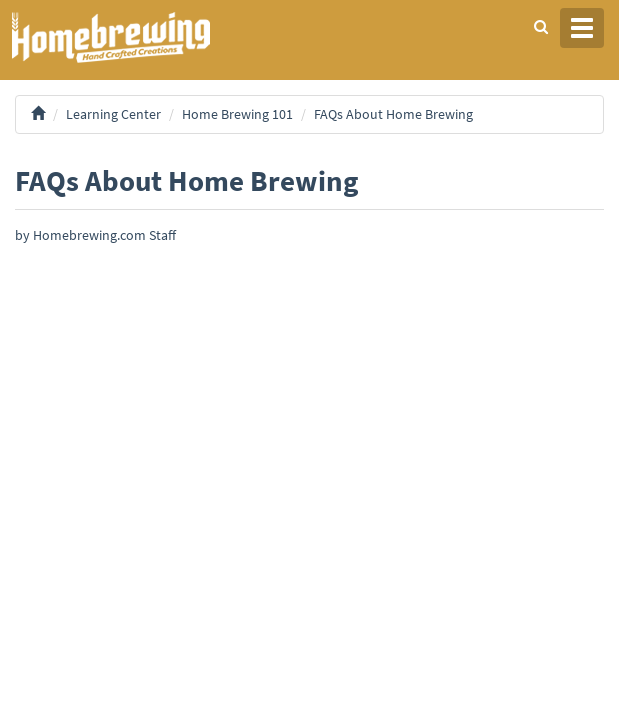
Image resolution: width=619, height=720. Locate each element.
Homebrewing (140, 37)
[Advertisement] (309, 400)
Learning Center (113, 114)
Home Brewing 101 (237, 114)
